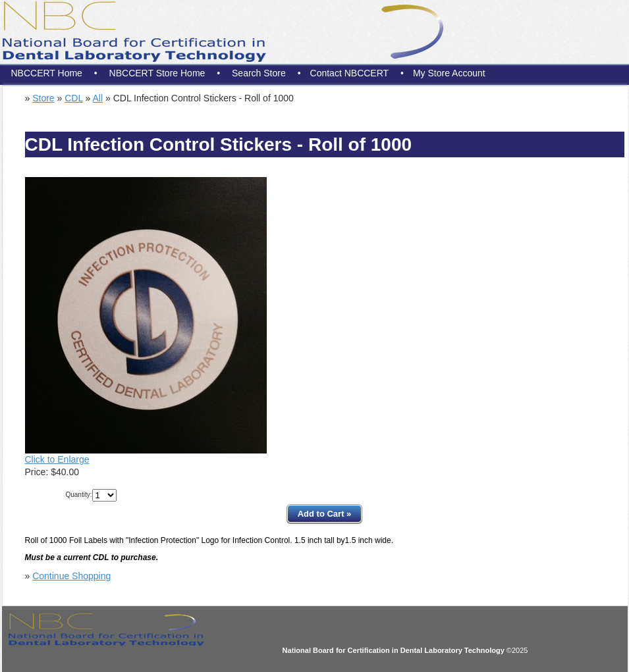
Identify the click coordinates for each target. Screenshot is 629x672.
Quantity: (78, 495)
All (98, 98)
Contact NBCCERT (350, 73)
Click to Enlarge (57, 459)
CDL (74, 98)
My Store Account (449, 73)
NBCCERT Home (47, 73)
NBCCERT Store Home (157, 73)
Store (43, 98)
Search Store (259, 73)
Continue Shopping (71, 576)
